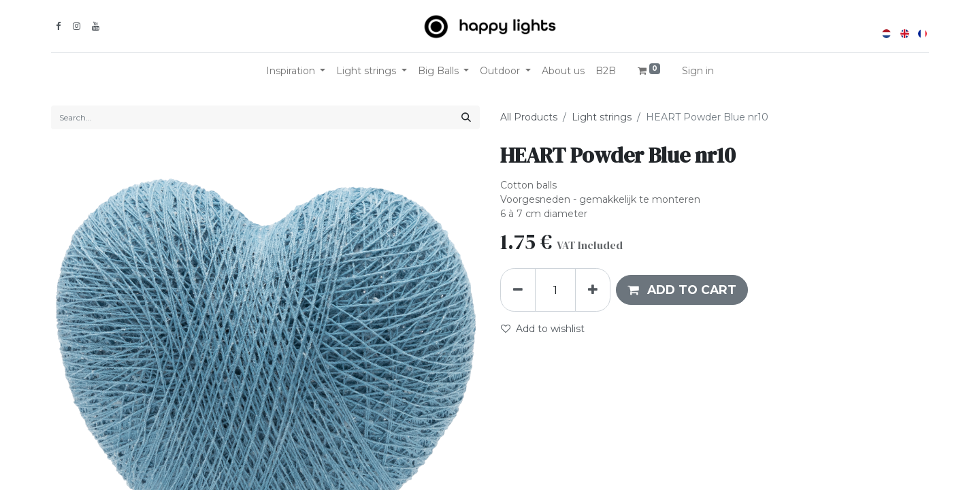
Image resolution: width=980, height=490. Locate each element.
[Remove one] (518, 290)
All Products (529, 117)
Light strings (602, 117)
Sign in (698, 71)
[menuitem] (563, 71)
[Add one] (593, 290)
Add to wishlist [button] (543, 329)
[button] (682, 290)
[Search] (466, 117)
